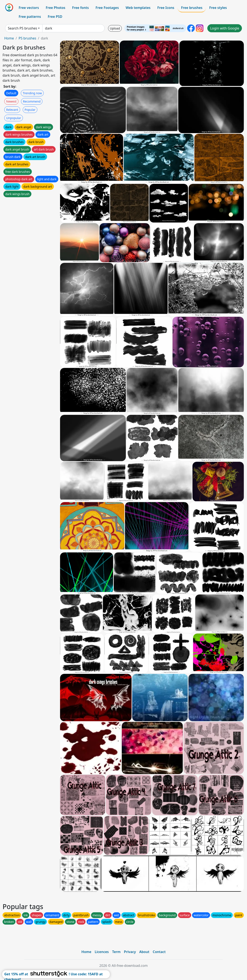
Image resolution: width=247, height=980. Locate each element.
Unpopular (14, 118)
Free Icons (166, 8)
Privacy (130, 952)
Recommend (32, 101)
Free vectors (29, 8)
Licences (102, 952)
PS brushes (27, 38)
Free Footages (107, 8)
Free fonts (81, 8)
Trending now (32, 93)
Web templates (138, 8)
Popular (30, 110)
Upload (115, 28)
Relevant (12, 110)
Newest (11, 101)
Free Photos (55, 8)
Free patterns (30, 17)
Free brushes (192, 8)
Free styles (218, 8)
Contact (159, 952)
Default (11, 93)
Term (116, 952)
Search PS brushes (22, 28)
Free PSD (55, 17)
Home (9, 38)
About (144, 952)
